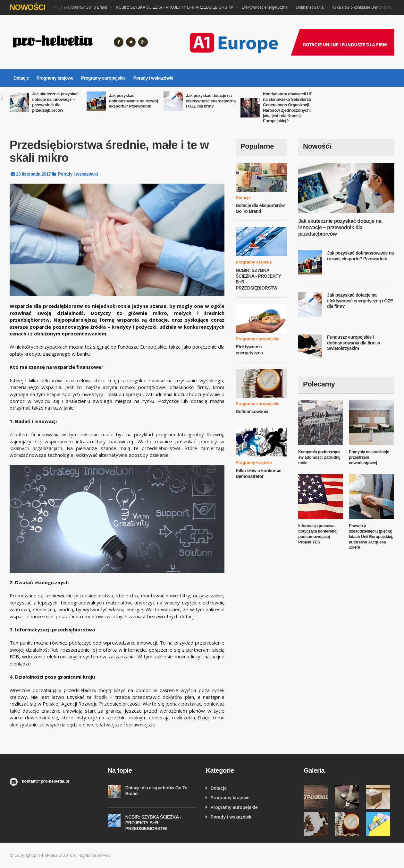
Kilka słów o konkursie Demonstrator (365, 7)
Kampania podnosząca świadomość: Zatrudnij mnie (319, 457)
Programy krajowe (55, 78)
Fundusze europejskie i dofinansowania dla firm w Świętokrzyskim (354, 343)
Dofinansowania (311, 7)
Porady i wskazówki (153, 78)
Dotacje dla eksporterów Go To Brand (77, 7)
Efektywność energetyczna (266, 7)
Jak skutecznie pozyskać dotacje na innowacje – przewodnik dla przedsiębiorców (55, 102)
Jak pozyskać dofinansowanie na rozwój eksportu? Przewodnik (133, 101)
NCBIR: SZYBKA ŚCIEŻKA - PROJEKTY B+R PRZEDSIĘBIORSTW (176, 7)
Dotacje (21, 78)
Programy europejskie (103, 78)
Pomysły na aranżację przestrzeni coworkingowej (369, 457)
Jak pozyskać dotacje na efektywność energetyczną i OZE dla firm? (211, 101)
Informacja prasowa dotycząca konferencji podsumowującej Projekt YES (318, 534)
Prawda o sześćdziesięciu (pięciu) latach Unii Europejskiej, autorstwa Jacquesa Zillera (371, 537)
